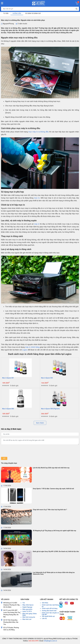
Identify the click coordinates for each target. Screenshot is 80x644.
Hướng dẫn (17, 13)
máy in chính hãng (32, 347)
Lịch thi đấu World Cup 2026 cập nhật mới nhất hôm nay (51, 468)
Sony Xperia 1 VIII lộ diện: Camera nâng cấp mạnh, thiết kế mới (53, 489)
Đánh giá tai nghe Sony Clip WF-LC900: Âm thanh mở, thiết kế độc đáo (56, 551)
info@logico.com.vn (50, 641)
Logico (25, 350)
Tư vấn (6, 13)
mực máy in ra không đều (39, 132)
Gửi (4, 458)
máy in (37, 224)
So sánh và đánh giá (33, 13)
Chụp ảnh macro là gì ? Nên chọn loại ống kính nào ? (50, 510)
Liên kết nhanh (47, 599)
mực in (37, 198)
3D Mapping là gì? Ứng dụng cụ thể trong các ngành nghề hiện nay (54, 531)
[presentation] (17, 451)
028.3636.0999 (33, 641)
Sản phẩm (25, 599)
